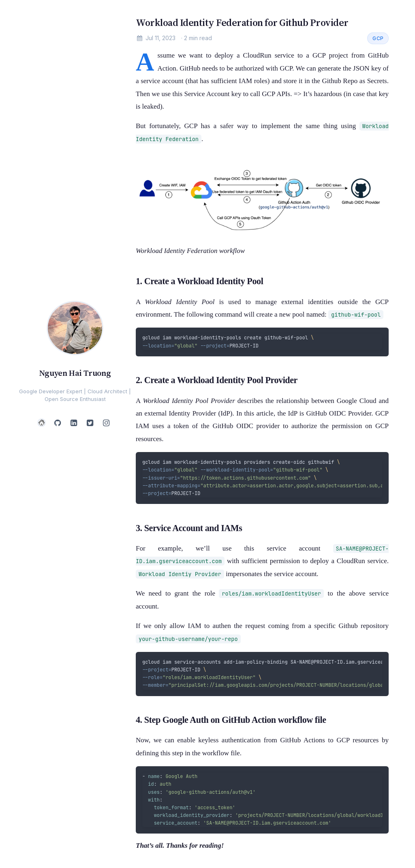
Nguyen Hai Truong (75, 373)
